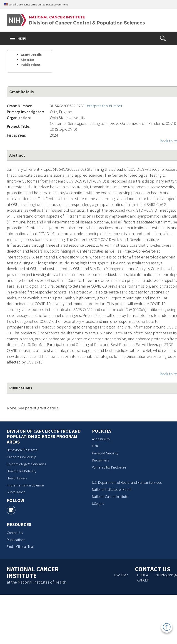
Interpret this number (104, 106)
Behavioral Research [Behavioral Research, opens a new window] (22, 450)
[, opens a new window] (11, 510)
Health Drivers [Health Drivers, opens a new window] (17, 478)
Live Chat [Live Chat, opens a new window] (121, 575)
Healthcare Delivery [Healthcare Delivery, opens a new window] (22, 471)
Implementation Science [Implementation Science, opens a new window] (25, 485)
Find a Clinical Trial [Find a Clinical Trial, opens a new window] (20, 546)
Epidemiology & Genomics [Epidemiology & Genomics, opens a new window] (26, 464)
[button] (163, 38)
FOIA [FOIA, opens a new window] (95, 446)
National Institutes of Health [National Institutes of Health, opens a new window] (112, 489)
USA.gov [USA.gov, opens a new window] (98, 504)
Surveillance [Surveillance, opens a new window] (16, 492)
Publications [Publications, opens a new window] (16, 540)
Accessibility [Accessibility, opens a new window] (101, 439)
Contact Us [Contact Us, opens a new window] (15, 533)
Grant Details (31, 55)
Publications (31, 65)
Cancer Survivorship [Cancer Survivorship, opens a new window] (22, 457)
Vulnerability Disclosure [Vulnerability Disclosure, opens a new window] (109, 467)
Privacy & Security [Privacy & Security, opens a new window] (105, 453)
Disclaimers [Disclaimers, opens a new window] (100, 460)
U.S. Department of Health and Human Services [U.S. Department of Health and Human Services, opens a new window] (127, 482)
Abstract (28, 60)
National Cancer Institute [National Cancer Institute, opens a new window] (110, 496)
